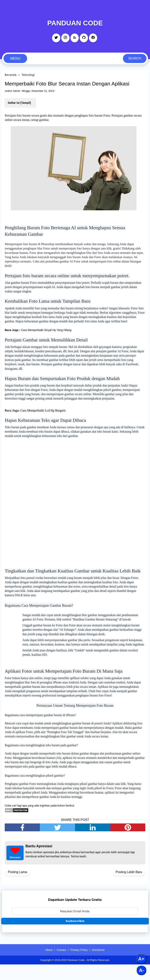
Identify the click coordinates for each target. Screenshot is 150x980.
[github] (84, 38)
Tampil (26, 111)
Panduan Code (75, 23)
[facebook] (93, 38)
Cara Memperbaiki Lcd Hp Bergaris (43, 421)
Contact (60, 965)
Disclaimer (102, 965)
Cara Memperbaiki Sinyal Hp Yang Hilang (46, 340)
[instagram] (65, 38)
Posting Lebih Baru (129, 888)
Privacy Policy (80, 965)
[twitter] (56, 38)
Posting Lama (17, 888)
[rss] (75, 38)
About (45, 965)
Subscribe (75, 936)
